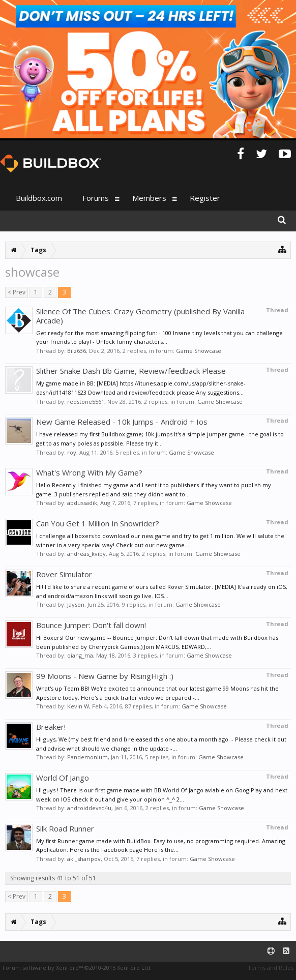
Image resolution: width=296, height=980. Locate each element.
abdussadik (82, 503)
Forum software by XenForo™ (77, 968)
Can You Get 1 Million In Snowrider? (98, 523)
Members (149, 198)
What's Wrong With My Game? (89, 472)
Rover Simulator (64, 574)
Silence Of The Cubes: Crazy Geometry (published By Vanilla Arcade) (140, 316)
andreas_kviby (86, 554)
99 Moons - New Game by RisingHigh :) (105, 676)
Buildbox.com (39, 198)
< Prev (17, 292)
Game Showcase (199, 351)
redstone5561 (86, 402)
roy (72, 452)
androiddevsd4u (89, 808)
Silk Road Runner (65, 828)
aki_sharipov (84, 859)
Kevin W (78, 706)
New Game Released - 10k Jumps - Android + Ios (122, 422)
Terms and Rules (271, 968)
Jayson (76, 604)
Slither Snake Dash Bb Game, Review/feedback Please (131, 371)
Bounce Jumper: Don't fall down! (91, 625)
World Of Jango (63, 778)
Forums (96, 198)
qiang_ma (80, 655)
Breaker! (51, 727)
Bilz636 (77, 351)
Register (205, 198)
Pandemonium (87, 757)
